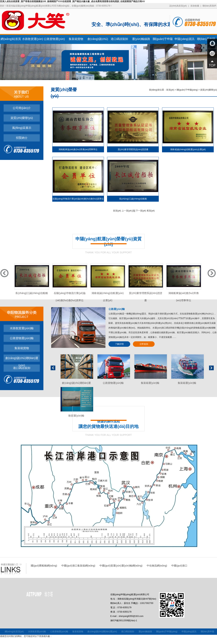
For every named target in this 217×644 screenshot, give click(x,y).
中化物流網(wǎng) (157, 566)
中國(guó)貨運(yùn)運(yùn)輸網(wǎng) (121, 566)
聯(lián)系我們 (209, 6)
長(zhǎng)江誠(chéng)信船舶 (133, 199)
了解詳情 (119, 344)
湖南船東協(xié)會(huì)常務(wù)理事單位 (78, 149)
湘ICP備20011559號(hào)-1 (124, 621)
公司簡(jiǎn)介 (22, 108)
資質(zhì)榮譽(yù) (22, 118)
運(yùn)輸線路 (141, 39)
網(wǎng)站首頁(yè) (14, 632)
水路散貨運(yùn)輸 (22, 328)
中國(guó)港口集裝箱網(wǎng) (78, 566)
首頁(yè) (170, 90)
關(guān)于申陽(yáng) (187, 90)
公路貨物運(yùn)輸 (22, 338)
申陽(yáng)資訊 (184, 39)
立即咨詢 (144, 344)
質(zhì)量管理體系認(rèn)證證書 (133, 149)
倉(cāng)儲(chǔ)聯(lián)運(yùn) (22, 359)
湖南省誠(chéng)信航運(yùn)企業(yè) (188, 149)
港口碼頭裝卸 (119, 39)
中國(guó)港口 (179, 566)
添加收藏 (195, 6)
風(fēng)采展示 (22, 128)
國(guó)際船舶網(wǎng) (44, 566)
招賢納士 (22, 138)
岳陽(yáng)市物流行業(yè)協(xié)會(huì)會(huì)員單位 (78, 199)
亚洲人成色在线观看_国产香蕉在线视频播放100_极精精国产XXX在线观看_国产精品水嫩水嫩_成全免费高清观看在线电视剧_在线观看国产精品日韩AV (72, 1)
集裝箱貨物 (76, 39)
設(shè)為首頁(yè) (178, 6)
